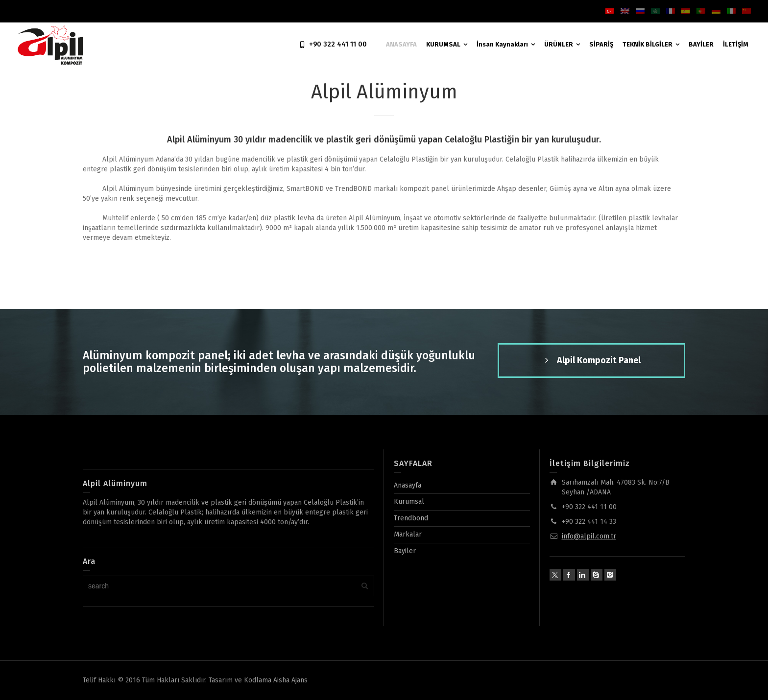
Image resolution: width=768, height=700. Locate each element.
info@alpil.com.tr (589, 536)
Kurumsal (409, 502)
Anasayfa (408, 485)
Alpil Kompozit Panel (591, 361)
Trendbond (411, 518)
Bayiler (405, 551)
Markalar (408, 534)
